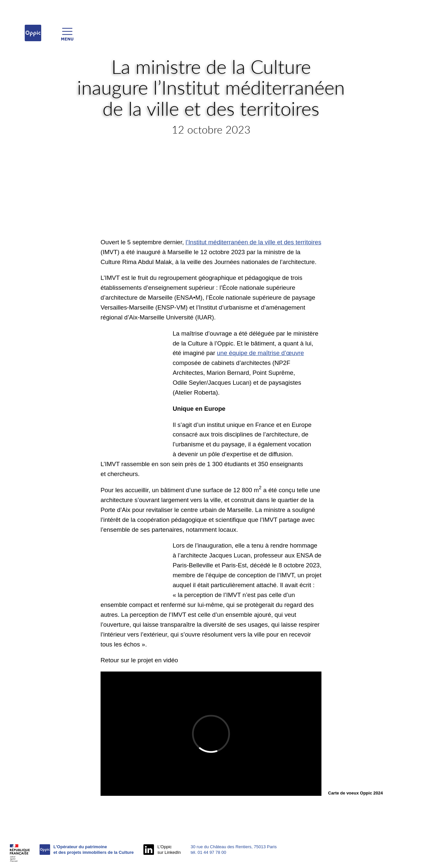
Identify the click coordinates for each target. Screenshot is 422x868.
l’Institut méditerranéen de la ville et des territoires (254, 242)
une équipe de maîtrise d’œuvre (260, 353)
